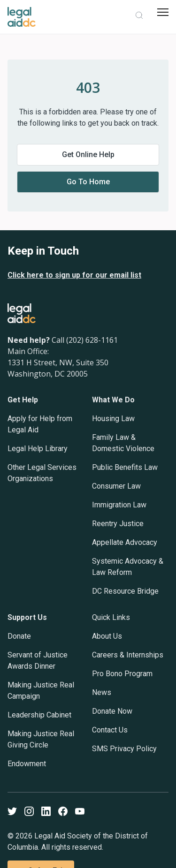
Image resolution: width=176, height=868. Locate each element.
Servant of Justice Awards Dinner (38, 660)
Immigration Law (119, 505)
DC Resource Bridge (125, 591)
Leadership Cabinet (39, 715)
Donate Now (112, 711)
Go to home (88, 182)
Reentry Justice (118, 524)
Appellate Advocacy (125, 542)
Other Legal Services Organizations (42, 473)
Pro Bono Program (122, 674)
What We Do (113, 400)
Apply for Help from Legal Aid (40, 424)
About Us (107, 636)
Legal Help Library (38, 449)
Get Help (23, 400)
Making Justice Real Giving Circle (41, 739)
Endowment (27, 764)
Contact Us (110, 730)
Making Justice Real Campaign (41, 691)
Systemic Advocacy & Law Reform (128, 567)
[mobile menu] (163, 12)
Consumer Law (116, 486)
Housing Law (113, 419)
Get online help (88, 155)
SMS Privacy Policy (124, 749)
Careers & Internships (128, 655)
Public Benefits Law (125, 467)
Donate (19, 636)
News (102, 692)
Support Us (27, 617)
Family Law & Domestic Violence (123, 443)
